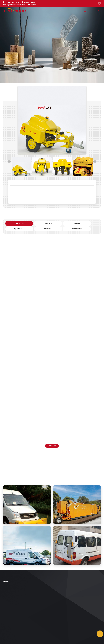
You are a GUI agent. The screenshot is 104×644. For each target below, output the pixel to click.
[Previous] (9, 161)
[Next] (95, 161)
